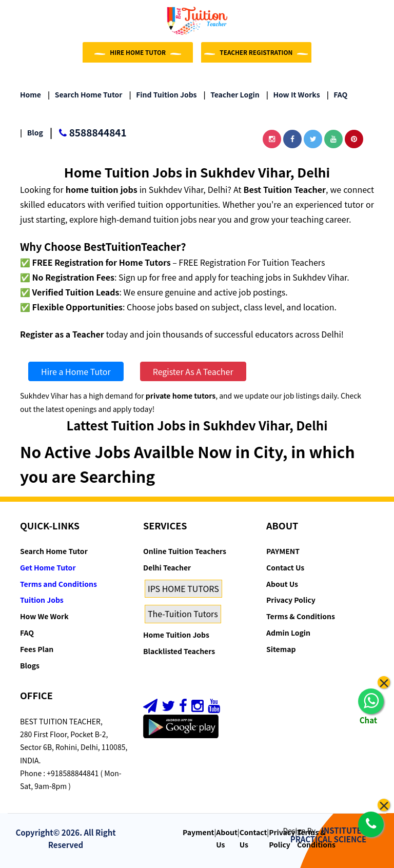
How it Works (293, 94)
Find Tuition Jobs (163, 94)
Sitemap (281, 649)
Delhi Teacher (167, 567)
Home (31, 94)
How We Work (44, 616)
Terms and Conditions (58, 584)
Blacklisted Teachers (179, 651)
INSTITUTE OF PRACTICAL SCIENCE (332, 835)
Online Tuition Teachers (185, 551)
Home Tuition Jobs (176, 635)
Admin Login (288, 633)
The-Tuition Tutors (183, 614)
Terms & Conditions (301, 616)
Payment (199, 832)
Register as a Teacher (62, 334)
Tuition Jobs (42, 600)
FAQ (337, 94)
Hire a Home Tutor (76, 371)
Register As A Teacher (193, 371)
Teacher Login (232, 94)
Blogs (30, 665)
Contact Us (285, 567)
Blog (32, 132)
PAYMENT (283, 551)
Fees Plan (37, 649)
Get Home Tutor (48, 567)
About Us (282, 584)
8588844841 (88, 133)
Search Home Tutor (85, 94)
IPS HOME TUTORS (183, 588)
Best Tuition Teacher (285, 189)
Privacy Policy (291, 600)
